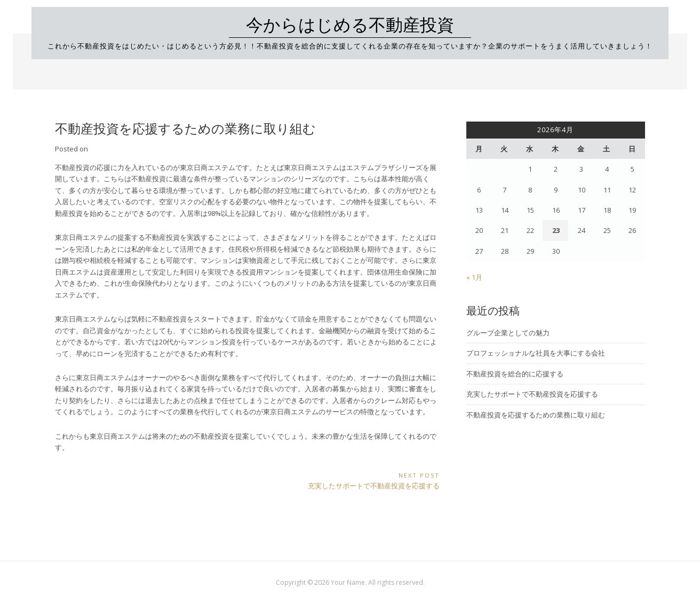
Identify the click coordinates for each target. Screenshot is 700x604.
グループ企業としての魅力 (508, 333)
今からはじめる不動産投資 (350, 25)
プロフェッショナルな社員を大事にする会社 (536, 353)
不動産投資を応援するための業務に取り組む (536, 415)
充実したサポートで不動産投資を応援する (532, 394)
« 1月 (474, 277)
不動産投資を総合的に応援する (515, 374)
